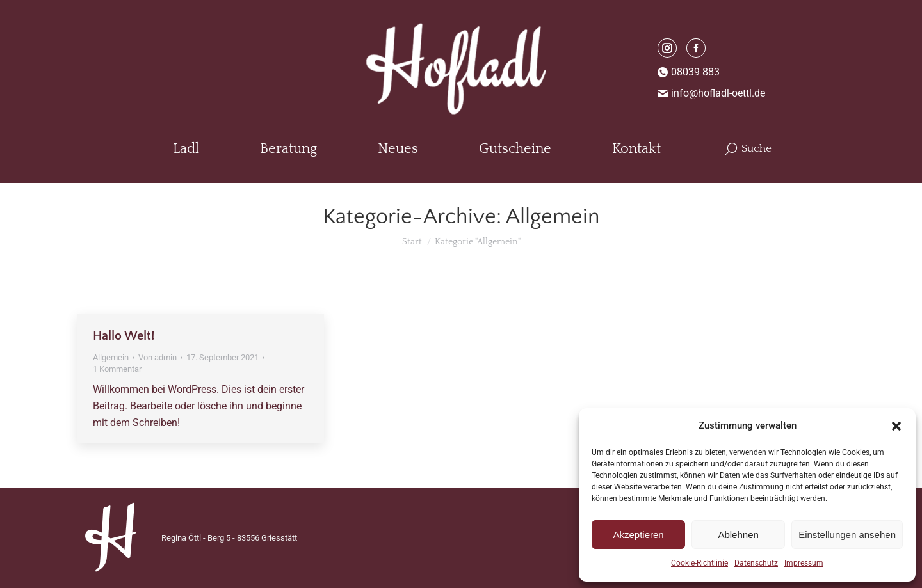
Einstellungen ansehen (847, 535)
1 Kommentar (117, 369)
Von (158, 357)
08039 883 (689, 72)
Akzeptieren (638, 535)
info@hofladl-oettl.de (712, 93)
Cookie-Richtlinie (700, 563)
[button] (896, 426)
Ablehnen (738, 535)
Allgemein (111, 357)
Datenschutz (756, 563)
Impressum (804, 563)
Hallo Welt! (124, 336)
